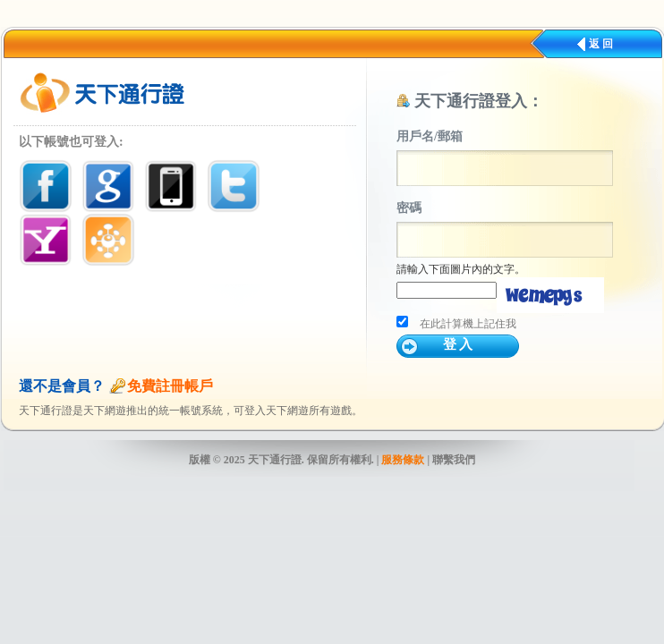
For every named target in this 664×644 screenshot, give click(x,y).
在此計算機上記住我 (468, 324)
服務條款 (403, 460)
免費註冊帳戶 (170, 386)
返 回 (601, 44)
